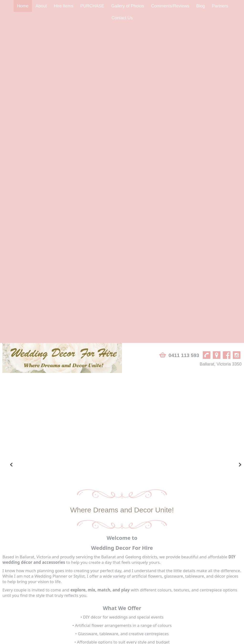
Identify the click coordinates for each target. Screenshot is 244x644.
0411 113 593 (184, 36)
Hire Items (64, 6)
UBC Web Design (153, 640)
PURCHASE (92, 6)
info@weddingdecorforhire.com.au (31, 624)
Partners (220, 6)
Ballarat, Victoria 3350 (221, 45)
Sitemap (10, 640)
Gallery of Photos (128, 6)
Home (23, 6)
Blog (201, 6)
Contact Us (122, 18)
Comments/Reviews (170, 6)
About (41, 6)
